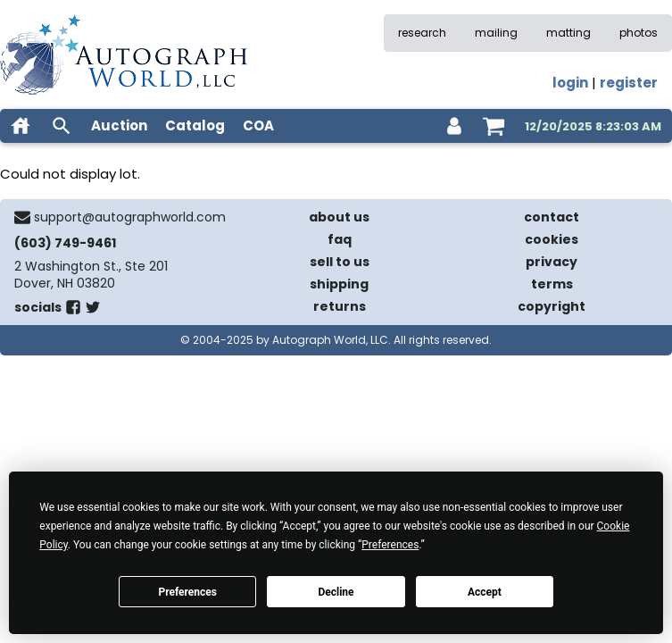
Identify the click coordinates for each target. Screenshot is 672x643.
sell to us (340, 262)
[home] (21, 126)
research (422, 33)
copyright (552, 306)
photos (639, 33)
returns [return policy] (340, 306)
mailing (496, 33)
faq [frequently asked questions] (340, 239)
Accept (485, 592)
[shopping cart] (494, 126)
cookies (552, 239)
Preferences (187, 592)
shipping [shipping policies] (339, 284)
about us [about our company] (339, 217)
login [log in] (570, 83)
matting (568, 33)
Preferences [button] (390, 545)
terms (552, 284)
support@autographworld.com (130, 217)
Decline (336, 592)
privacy (552, 262)
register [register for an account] (629, 83)
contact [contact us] (552, 217)
